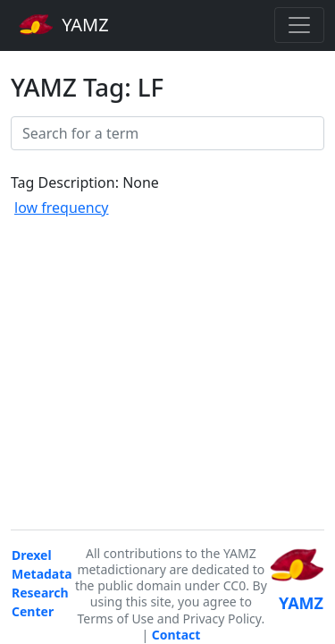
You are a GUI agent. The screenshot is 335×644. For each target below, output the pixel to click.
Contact (176, 635)
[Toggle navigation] (299, 25)
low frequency (62, 208)
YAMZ (64, 24)
